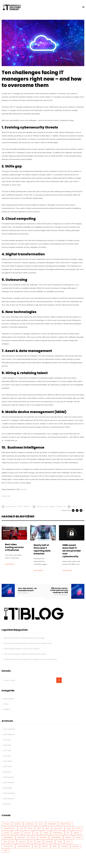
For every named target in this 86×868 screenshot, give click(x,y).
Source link (6, 496)
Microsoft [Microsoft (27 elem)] (22, 837)
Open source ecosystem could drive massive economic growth (25, 654)
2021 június (7, 745)
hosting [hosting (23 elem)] (27, 833)
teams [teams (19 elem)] (60, 842)
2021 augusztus (9, 734)
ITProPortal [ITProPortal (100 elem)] (58, 833)
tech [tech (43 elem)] (68, 842)
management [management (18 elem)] (8, 837)
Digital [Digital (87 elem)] (30, 828)
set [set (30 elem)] (31, 842)
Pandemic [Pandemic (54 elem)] (43, 837)
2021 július (7, 740)
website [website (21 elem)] (45, 846)
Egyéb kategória (10, 506)
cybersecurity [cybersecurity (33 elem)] (9, 828)
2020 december (9, 777)
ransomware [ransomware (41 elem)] (56, 837)
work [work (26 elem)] (55, 846)
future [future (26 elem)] (78, 828)
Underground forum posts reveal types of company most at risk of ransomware (30, 659)
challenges (40, 506)
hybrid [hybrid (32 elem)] (46, 833)
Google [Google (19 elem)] (7, 833)
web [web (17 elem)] (36, 846)
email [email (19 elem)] (47, 828)
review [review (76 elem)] (78, 837)
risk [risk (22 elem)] (13, 842)
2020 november (9, 782)
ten (64, 506)
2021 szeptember (9, 729)
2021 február (8, 766)
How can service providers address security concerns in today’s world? (28, 643)
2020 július (7, 804)
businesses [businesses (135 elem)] (30, 824)
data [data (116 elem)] (21, 828)
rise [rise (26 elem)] (5, 842)
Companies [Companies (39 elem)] (52, 824)
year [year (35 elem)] (5, 851)
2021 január (7, 772)
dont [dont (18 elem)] (39, 828)
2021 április (7, 756)
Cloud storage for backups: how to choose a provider (22, 649)
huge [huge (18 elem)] (37, 833)
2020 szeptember (9, 793)
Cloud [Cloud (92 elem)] (41, 824)
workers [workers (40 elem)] (65, 846)
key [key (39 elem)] (68, 833)
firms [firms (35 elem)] (69, 828)
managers (52, 506)
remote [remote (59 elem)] (68, 837)
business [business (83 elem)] (18, 824)
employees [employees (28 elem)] (58, 828)
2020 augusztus (9, 799)
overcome (59, 506)
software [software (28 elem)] (49, 842)
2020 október (8, 788)
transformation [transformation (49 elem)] (24, 846)
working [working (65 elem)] (76, 846)
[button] (83, 7)
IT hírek (19, 506)
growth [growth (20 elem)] (17, 833)
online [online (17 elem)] (33, 837)
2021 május (7, 750)
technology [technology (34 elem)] (8, 846)
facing (46, 506)
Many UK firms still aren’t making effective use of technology (24, 638)
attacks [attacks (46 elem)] (7, 824)
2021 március (8, 761)
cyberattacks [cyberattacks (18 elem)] (66, 824)
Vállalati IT (27, 506)
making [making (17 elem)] (76, 833)
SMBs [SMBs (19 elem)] (39, 842)
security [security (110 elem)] (22, 842)
